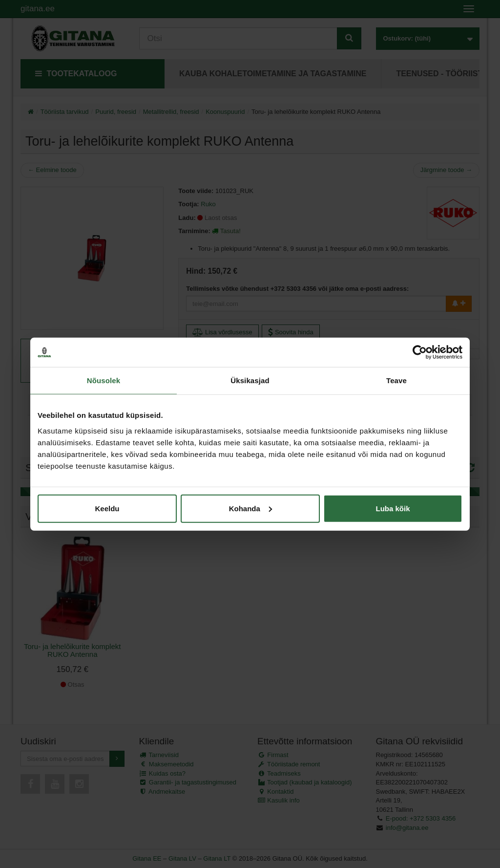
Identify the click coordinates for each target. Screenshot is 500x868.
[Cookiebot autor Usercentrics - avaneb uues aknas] (420, 352)
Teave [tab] (396, 380)
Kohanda (250, 508)
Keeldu (107, 508)
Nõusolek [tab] (104, 380)
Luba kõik (393, 508)
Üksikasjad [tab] (250, 380)
